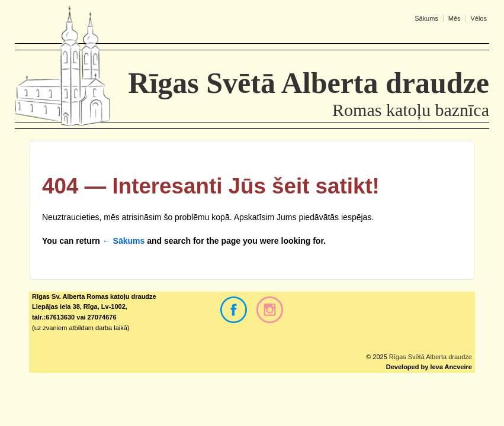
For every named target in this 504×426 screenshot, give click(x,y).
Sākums (426, 18)
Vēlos (479, 18)
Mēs (455, 18)
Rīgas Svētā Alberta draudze (430, 357)
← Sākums (124, 241)
